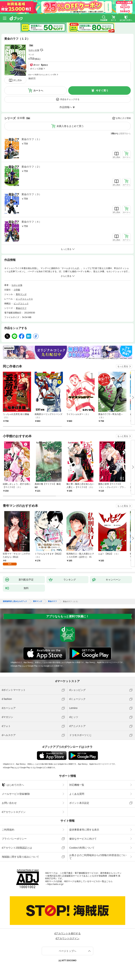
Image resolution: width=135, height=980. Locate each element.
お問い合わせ (9, 803)
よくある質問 (77, 794)
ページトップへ (67, 951)
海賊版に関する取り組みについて (20, 857)
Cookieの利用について (82, 848)
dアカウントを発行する (67, 933)
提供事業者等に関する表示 (84, 830)
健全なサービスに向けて (83, 839)
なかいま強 (34, 50)
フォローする (42, 50)
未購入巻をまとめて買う (70, 126)
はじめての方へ (13, 785)
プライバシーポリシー (14, 839)
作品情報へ (66, 107)
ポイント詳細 (36, 69)
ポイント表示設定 (79, 803)
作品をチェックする (70, 99)
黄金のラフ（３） (31, 194)
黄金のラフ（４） (31, 222)
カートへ (38, 90)
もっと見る (123, 366)
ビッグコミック (21, 304)
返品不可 (32, 78)
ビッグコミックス (24, 299)
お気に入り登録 (123, 118)
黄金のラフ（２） (31, 167)
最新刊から (125, 134)
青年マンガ (21, 294)
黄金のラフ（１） (31, 139)
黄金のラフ (21, 308)
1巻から (115, 134)
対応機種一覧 (77, 785)
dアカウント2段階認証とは (17, 848)
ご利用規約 (8, 830)
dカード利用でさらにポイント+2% (42, 75)
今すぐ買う (102, 90)
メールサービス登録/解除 (16, 794)
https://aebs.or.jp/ (55, 884)
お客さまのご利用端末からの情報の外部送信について (98, 857)
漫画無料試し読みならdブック (15, 601)
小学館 (17, 290)
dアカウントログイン (14, 812)
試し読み (18, 80)
